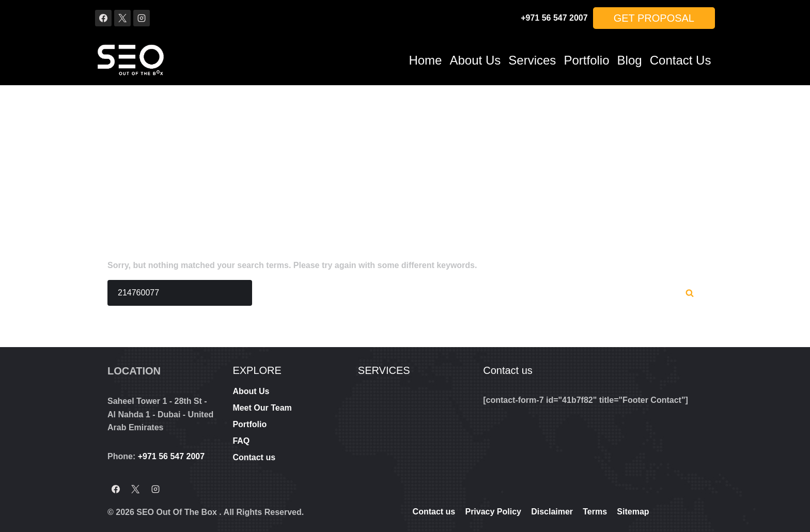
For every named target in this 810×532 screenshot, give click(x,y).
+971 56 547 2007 (554, 18)
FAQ (241, 441)
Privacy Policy (493, 512)
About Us (476, 60)
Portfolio (586, 60)
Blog (630, 60)
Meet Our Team (262, 408)
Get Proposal (654, 18)
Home (425, 60)
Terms (595, 512)
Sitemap (633, 512)
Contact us (681, 60)
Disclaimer (552, 512)
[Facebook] (103, 18)
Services (532, 60)
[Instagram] (142, 18)
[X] (122, 18)
